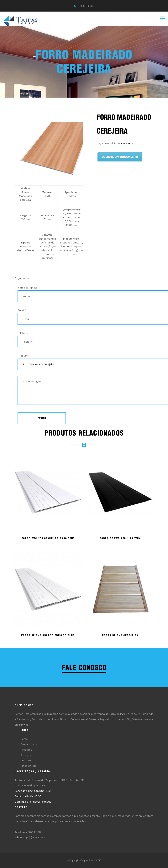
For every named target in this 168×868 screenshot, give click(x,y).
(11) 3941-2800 (87, 6)
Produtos (26, 750)
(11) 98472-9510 (38, 837)
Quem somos (29, 744)
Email (22, 310)
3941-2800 (127, 143)
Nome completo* (29, 288)
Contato (26, 761)
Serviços (26, 755)
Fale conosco (84, 668)
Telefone (24, 333)
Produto (23, 356)
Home (24, 739)
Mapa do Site (28, 766)
